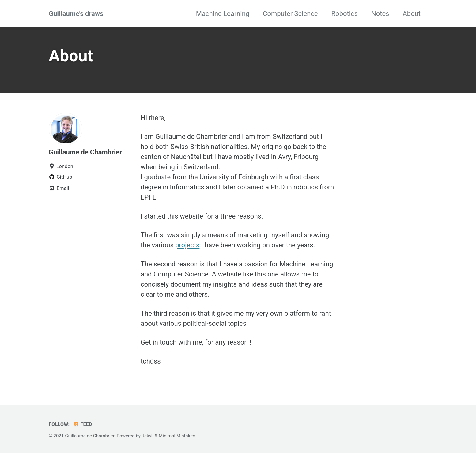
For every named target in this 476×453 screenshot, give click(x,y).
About (412, 14)
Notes (380, 14)
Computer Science (290, 14)
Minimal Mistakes (177, 436)
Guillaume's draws (76, 14)
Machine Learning (223, 14)
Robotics (345, 14)
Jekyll (148, 436)
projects (187, 245)
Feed (83, 424)
